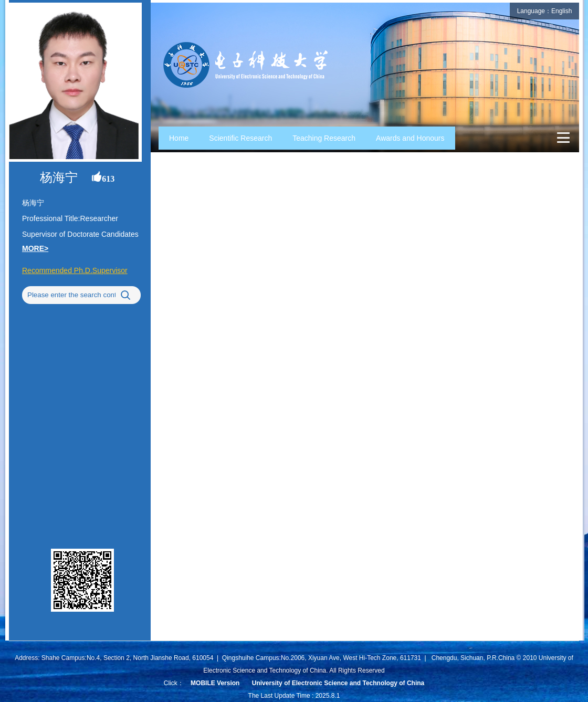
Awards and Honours (410, 138)
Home (179, 138)
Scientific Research (240, 138)
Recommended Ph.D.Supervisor (75, 270)
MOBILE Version (215, 683)
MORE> (35, 248)
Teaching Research (324, 138)
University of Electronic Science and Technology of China (338, 683)
